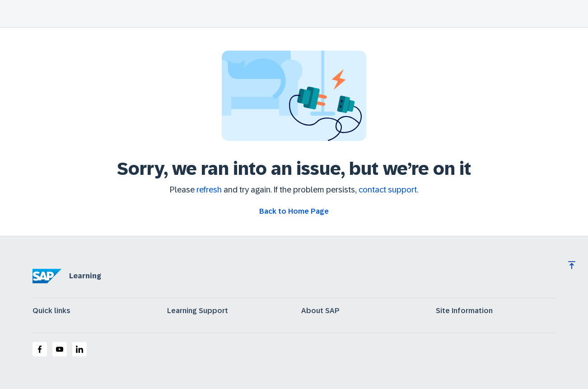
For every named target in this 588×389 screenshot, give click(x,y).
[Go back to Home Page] (294, 211)
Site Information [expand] (464, 311)
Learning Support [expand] (198, 311)
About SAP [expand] (320, 311)
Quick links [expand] (51, 311)
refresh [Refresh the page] (209, 190)
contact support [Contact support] (388, 190)
